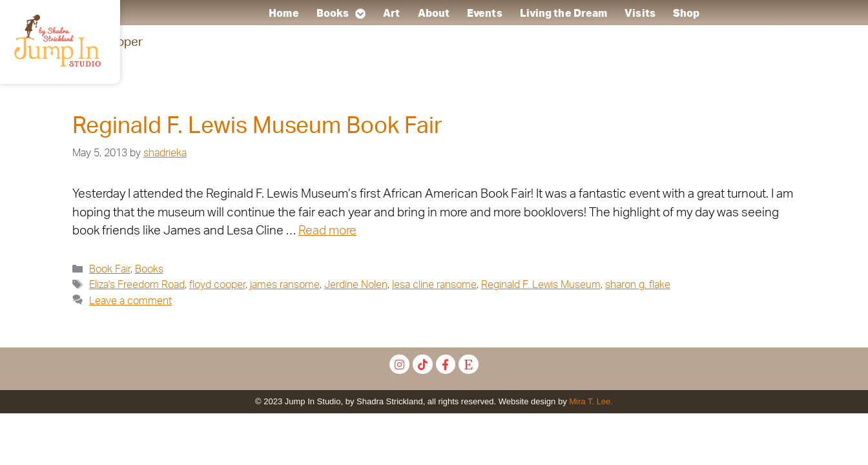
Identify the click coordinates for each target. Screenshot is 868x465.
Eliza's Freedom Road (137, 285)
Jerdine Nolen (356, 285)
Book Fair (110, 269)
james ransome (285, 285)
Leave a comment (130, 301)
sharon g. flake (638, 285)
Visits (641, 14)
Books (341, 14)
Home (284, 14)
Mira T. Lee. (591, 401)
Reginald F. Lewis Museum (541, 285)
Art (392, 14)
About (434, 14)
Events (485, 14)
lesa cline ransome (434, 285)
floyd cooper (217, 285)
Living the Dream (564, 14)
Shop (686, 14)
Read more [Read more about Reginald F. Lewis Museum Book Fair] (327, 231)
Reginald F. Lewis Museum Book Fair (257, 126)
